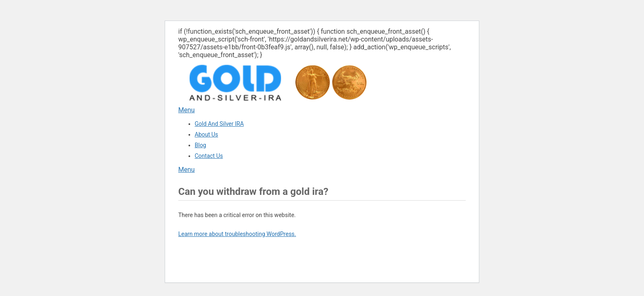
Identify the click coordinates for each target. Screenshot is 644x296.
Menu (186, 110)
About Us (206, 134)
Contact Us (209, 156)
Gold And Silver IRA (219, 124)
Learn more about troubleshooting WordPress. (237, 234)
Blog (200, 145)
